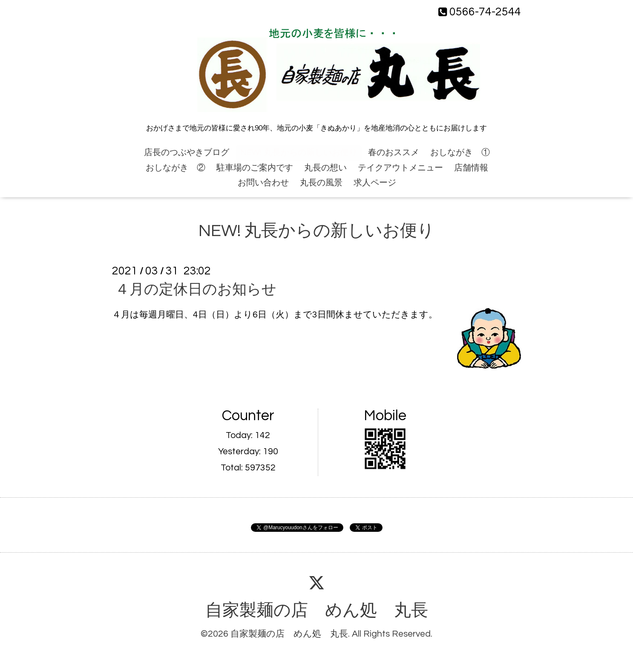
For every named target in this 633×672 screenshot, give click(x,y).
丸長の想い (325, 168)
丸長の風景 (321, 183)
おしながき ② (176, 168)
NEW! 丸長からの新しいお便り (299, 153)
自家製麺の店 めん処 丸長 (317, 611)
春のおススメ (394, 153)
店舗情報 (471, 168)
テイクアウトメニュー (400, 168)
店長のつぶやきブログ (187, 153)
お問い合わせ (263, 183)
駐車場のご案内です (255, 168)
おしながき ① (460, 153)
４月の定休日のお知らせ (196, 290)
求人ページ (375, 183)
